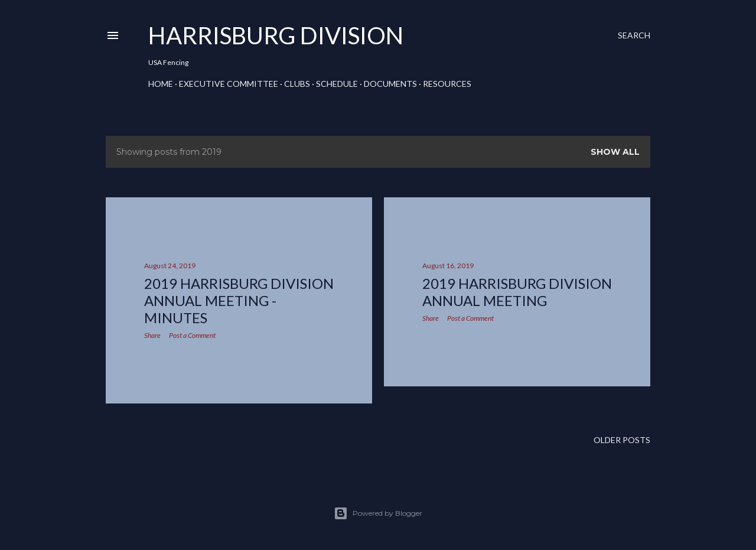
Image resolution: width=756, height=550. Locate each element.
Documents (390, 84)
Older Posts (622, 440)
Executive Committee (229, 84)
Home (161, 84)
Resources (447, 84)
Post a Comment (192, 335)
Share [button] (152, 335)
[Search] (634, 35)
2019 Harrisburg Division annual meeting (517, 292)
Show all (615, 152)
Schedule (337, 84)
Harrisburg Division (276, 35)
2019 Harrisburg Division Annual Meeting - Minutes (239, 300)
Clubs (297, 84)
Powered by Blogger (378, 513)
